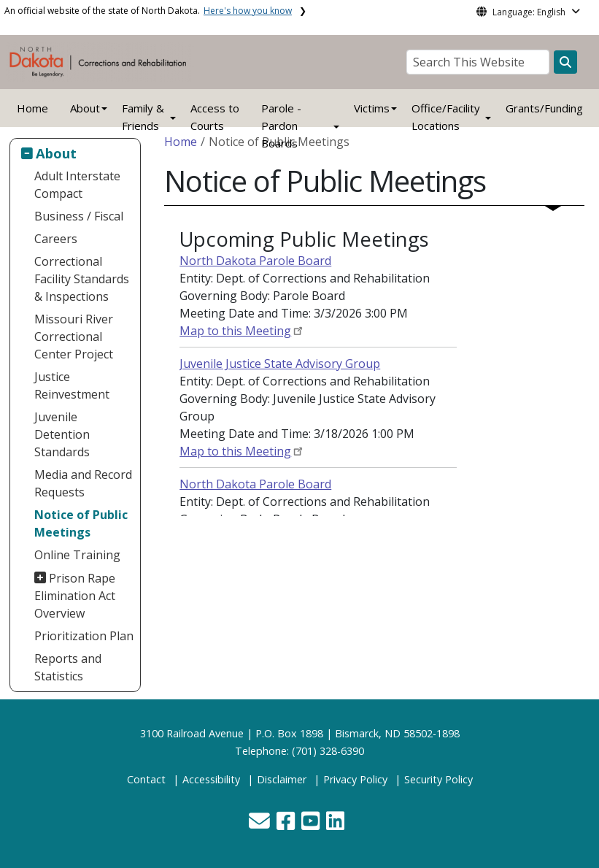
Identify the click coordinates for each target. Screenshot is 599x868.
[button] (261, 825)
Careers (56, 239)
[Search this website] (565, 62)
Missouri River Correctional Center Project (74, 337)
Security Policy (438, 779)
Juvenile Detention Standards (62, 434)
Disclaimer (282, 779)
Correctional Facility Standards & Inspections (82, 279)
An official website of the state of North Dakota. (148, 11)
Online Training (77, 555)
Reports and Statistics (68, 667)
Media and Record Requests (83, 483)
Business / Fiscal (79, 216)
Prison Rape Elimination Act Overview (75, 596)
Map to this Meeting (235, 331)
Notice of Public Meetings (81, 523)
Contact (146, 779)
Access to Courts (215, 117)
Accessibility (211, 779)
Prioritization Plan (84, 636)
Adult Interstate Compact (77, 185)
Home (32, 108)
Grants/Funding (544, 108)
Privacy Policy (355, 779)
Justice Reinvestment (72, 385)
